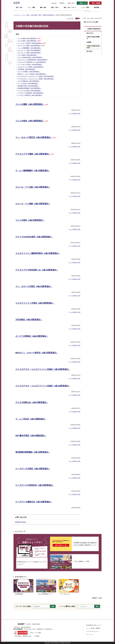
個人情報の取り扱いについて (94, 625)
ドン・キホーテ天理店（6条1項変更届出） (30, 64)
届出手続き (89, 51)
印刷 (78, 18)
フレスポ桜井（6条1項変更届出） (29, 41)
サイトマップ (90, 634)
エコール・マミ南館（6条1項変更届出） (30, 53)
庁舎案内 (37, 636)
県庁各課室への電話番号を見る (23, 636)
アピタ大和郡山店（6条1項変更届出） (29, 81)
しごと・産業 (25, 15)
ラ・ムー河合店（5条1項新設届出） (28, 83)
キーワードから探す (24, 606)
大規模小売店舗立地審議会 (93, 38)
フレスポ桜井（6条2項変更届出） (28, 55)
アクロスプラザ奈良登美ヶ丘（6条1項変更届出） (32, 62)
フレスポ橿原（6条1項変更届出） (29, 38)
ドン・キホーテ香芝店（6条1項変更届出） (32, 43)
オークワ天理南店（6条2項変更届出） (29, 72)
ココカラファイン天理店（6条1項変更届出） (31, 67)
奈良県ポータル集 (97, 598)
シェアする (70, 19)
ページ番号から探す (68, 606)
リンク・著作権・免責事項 (93, 628)
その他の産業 (34, 15)
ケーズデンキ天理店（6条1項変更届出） (30, 91)
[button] (53, 3)
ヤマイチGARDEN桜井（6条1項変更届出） (30, 57)
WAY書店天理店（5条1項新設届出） (28, 86)
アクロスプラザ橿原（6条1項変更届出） (31, 46)
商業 (40, 15)
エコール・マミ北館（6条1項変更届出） (30, 50)
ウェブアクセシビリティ (93, 631)
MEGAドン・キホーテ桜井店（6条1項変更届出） (32, 74)
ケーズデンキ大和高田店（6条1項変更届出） (31, 93)
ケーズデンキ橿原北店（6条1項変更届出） (30, 95)
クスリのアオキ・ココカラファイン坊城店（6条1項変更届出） (36, 79)
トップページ (17, 15)
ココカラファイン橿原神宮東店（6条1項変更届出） (33, 60)
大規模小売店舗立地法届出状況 (93, 47)
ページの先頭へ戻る (74, 113)
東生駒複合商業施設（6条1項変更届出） (30, 88)
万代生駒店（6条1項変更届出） (27, 69)
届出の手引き (90, 33)
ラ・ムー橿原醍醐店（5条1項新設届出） (30, 48)
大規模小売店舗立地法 (48, 15)
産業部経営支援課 (21, 522)
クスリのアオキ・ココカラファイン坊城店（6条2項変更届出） (36, 76)
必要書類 (89, 42)
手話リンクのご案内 (36, 633)
